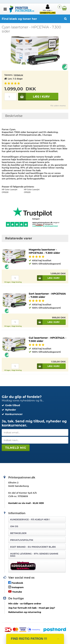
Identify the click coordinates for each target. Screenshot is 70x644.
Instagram (16, 587)
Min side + (48, 9)
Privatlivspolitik (22, 540)
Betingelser (18, 533)
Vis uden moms (58, 106)
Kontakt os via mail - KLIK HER (26, 503)
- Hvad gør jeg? (32, 608)
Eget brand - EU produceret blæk (33, 547)
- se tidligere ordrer (25, 604)
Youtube (15, 591)
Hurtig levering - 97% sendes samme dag (34, 555)
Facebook (16, 583)
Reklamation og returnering (25, 612)
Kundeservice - (30, 519)
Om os (14, 526)
